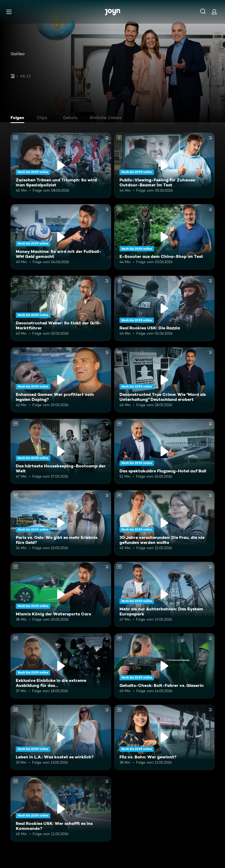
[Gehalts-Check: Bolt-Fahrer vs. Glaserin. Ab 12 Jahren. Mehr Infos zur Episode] (164, 666)
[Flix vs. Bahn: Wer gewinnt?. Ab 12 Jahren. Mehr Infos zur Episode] (164, 737)
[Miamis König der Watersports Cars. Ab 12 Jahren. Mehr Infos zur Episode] (61, 594)
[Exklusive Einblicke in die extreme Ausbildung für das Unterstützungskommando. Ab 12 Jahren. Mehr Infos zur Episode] (61, 666)
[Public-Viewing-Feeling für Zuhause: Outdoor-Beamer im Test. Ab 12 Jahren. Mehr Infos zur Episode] (164, 165)
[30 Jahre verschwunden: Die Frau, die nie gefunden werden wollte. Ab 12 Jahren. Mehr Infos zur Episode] (164, 523)
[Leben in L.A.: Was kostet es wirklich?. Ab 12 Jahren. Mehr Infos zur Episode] (61, 737)
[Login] (214, 12)
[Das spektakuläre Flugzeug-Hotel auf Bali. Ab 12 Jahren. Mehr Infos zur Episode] (164, 451)
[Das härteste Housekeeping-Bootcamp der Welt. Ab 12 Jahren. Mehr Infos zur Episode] (61, 451)
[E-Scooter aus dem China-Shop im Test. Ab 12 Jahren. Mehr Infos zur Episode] (164, 237)
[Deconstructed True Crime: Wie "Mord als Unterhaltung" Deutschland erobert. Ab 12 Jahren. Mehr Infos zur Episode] (164, 380)
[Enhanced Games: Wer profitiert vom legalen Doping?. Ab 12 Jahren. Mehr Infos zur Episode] (61, 380)
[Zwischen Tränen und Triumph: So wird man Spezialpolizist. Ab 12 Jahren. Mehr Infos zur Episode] (61, 165)
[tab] (19, 118)
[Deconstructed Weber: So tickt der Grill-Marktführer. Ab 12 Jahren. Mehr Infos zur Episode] (61, 308)
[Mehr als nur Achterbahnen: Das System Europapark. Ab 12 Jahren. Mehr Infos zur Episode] (164, 594)
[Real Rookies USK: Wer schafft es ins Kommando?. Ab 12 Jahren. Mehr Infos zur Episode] (61, 809)
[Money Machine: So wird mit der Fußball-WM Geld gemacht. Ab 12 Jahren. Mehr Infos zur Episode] (61, 237)
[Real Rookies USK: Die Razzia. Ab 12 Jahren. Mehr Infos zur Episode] (164, 308)
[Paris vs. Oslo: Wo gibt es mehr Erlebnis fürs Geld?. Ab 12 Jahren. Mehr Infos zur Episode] (61, 523)
